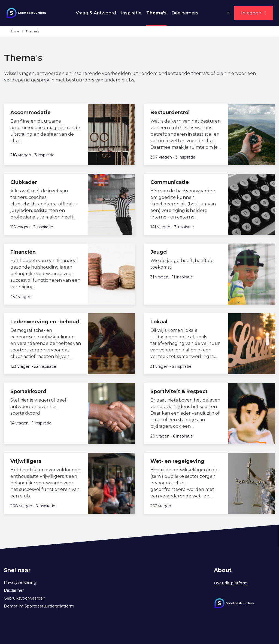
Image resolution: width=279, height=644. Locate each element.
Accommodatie (31, 113)
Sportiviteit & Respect (179, 391)
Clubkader (24, 182)
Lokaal (159, 322)
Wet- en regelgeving (177, 461)
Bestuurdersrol (170, 113)
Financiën (23, 252)
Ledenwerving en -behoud (45, 322)
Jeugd (159, 252)
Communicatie (170, 182)
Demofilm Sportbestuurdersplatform (39, 606)
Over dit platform (231, 583)
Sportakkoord (28, 391)
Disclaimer (14, 590)
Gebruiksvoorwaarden (25, 598)
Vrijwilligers (26, 461)
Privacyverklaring (20, 582)
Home (14, 31)
